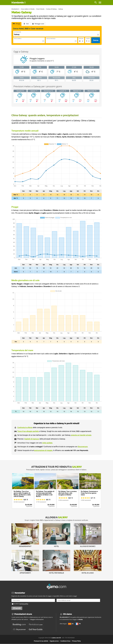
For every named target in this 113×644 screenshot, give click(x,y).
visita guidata (47, 443)
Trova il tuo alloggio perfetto (28, 431)
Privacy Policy (76, 641)
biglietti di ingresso (32, 439)
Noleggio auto (39, 24)
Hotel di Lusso (88, 562)
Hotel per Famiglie (56, 562)
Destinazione (18, 32)
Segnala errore (54, 641)
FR (78, 624)
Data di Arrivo (18, 39)
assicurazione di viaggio (43, 450)
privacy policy (24, 604)
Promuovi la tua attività (41, 641)
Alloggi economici (88, 535)
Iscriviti (18, 608)
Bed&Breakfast (25, 535)
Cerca (96, 40)
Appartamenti (25, 562)
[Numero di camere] (88, 41)
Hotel (56, 535)
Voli (27, 24)
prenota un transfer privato (81, 435)
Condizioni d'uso (65, 641)
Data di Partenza (51, 39)
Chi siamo (67, 614)
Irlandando (19, 3)
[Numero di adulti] (81, 41)
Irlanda (81, 619)
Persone (81, 39)
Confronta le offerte (25, 428)
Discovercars (83, 447)
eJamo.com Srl (56, 638)
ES (71, 624)
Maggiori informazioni (37, 619)
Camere (88, 39)
